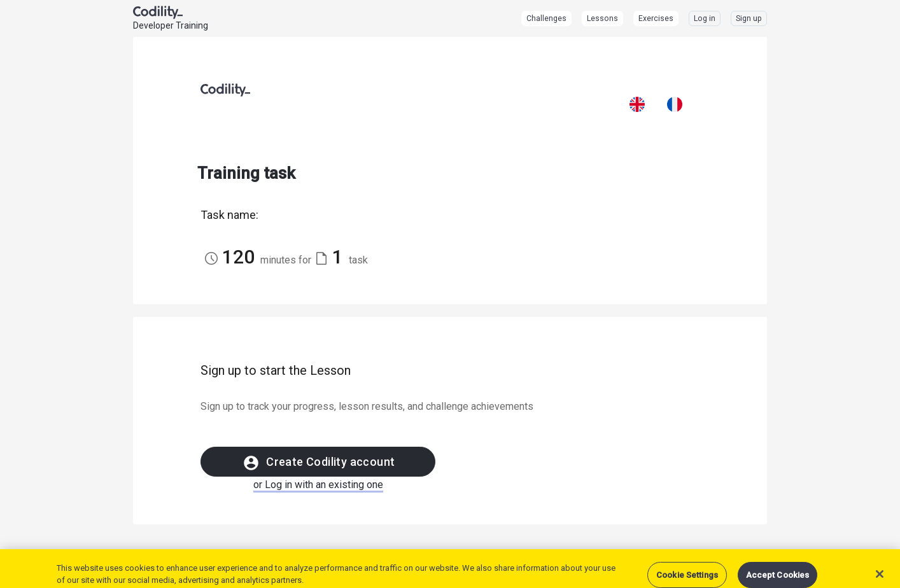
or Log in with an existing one (318, 485)
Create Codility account (318, 463)
